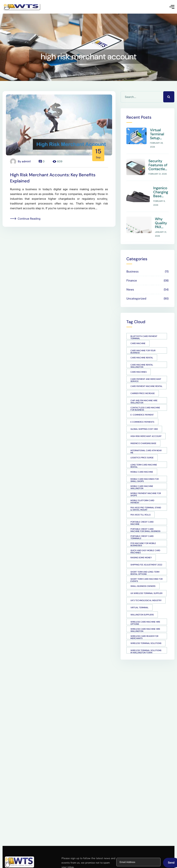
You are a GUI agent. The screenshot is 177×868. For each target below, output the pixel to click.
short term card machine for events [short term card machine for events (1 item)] (147, 570)
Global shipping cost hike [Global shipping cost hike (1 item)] (144, 419)
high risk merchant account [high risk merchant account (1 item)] (146, 426)
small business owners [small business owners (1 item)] (143, 576)
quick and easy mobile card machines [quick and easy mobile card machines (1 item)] (145, 541)
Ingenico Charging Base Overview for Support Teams (161, 188)
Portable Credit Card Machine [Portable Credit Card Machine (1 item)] (142, 513)
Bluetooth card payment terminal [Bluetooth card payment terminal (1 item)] (144, 327)
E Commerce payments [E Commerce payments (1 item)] (142, 412)
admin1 (26, 161)
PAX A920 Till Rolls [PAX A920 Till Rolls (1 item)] (140, 505)
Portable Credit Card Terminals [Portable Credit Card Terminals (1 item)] (142, 527)
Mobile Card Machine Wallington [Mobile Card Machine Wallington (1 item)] (142, 477)
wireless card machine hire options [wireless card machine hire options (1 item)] (145, 613)
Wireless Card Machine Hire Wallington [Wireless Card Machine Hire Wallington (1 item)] (145, 620)
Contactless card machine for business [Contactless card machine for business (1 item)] (145, 399)
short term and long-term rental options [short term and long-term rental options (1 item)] (145, 563)
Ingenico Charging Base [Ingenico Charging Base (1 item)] (143, 433)
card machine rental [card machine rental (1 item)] (142, 348)
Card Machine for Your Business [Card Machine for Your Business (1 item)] (143, 342)
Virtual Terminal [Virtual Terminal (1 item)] (139, 598)
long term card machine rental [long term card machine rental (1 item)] (144, 456)
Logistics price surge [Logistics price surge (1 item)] (142, 448)
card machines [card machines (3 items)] (139, 362)
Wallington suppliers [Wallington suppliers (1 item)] (142, 605)
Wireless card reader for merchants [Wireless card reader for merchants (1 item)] (144, 627)
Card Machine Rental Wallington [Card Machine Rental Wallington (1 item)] (142, 356)
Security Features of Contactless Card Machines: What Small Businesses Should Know (161, 160)
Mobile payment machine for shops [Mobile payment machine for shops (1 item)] (146, 484)
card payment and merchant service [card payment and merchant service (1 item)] (146, 370)
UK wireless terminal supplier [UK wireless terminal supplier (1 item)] (146, 583)
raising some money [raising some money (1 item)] (141, 548)
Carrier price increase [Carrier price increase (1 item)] (143, 384)
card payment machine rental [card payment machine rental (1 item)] (146, 376)
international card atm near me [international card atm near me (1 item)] (146, 441)
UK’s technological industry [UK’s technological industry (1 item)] (146, 591)
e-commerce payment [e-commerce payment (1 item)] (142, 405)
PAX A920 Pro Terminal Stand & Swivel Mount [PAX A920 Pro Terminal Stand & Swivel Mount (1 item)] (146, 499)
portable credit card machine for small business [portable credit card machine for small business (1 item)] (145, 520)
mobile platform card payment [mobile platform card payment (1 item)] (142, 491)
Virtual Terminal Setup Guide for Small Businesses (162, 132)
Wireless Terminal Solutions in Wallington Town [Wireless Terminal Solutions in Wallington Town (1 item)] (146, 641)
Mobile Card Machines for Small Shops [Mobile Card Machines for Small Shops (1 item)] (145, 470)
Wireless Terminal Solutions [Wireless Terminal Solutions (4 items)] (146, 633)
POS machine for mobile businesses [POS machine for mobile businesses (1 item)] (143, 534)
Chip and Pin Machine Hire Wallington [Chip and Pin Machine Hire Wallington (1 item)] (144, 392)
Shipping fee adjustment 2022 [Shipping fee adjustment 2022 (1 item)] (146, 555)
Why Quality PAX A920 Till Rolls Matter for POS (161, 215)
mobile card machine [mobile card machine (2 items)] (142, 462)
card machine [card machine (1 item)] (138, 334)
